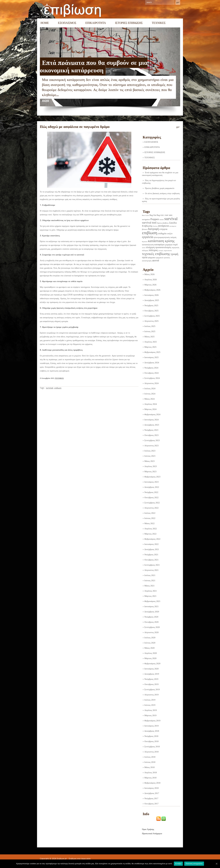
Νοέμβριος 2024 (151, 368)
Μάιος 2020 (149, 648)
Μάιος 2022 (149, 523)
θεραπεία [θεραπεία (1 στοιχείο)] (145, 242)
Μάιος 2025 (149, 337)
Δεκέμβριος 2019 (152, 674)
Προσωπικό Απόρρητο (152, 833)
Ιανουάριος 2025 (151, 357)
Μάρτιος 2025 (150, 347)
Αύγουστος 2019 (151, 695)
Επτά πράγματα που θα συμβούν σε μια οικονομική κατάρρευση (94, 66)
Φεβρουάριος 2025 (152, 352)
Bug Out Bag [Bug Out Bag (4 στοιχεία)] (155, 215)
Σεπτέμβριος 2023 (152, 440)
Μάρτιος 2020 (150, 658)
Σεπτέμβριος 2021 (152, 565)
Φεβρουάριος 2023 (152, 477)
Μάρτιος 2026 (150, 285)
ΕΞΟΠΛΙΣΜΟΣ (67, 23)
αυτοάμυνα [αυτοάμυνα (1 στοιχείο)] (173, 226)
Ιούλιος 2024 (150, 388)
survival (50, 388)
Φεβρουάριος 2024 (152, 414)
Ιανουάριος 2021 (151, 606)
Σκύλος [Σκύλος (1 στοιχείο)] (155, 226)
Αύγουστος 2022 (151, 508)
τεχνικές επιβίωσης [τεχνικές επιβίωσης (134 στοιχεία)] (156, 254)
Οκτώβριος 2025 (151, 311)
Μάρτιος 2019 (150, 715)
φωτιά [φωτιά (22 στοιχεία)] (156, 260)
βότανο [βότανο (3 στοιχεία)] (145, 229)
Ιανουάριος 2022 (151, 544)
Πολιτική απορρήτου (194, 864)
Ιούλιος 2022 (150, 513)
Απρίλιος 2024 (151, 404)
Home (45, 23)
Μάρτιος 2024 (150, 409)
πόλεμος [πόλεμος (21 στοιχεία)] (153, 250)
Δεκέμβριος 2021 (152, 549)
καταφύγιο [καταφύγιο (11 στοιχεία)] (159, 245)
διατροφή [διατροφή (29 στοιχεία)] (153, 229)
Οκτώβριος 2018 (151, 741)
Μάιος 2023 (149, 461)
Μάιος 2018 (149, 767)
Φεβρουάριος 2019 (152, 721)
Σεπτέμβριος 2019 (152, 689)
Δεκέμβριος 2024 (152, 363)
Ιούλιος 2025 (150, 326)
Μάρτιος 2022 (150, 534)
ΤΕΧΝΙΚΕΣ (159, 23)
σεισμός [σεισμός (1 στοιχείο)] (161, 251)
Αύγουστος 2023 (151, 446)
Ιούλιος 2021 (150, 575)
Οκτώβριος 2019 (151, 684)
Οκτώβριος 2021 (151, 560)
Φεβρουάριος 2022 (152, 539)
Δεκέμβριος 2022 (152, 487)
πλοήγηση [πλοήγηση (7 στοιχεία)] (150, 247)
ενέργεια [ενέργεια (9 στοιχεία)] (163, 229)
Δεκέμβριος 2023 (152, 425)
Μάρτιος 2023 (150, 472)
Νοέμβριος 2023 (151, 430)
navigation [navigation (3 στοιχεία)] (146, 219)
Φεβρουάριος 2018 (152, 783)
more (45, 100)
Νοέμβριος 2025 (151, 305)
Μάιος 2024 (149, 399)
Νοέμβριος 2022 (151, 492)
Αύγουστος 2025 (151, 321)
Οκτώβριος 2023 (151, 435)
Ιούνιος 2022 (150, 518)
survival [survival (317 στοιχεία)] (171, 219)
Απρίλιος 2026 (151, 280)
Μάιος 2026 (149, 274)
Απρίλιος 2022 (151, 529)
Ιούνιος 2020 (150, 643)
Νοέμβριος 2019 (151, 679)
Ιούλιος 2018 (150, 757)
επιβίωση (58, 388)
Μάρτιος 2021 (150, 596)
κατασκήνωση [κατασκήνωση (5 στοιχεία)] (148, 245)
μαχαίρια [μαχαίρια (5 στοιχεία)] (169, 245)
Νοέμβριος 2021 (151, 555)
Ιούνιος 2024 (150, 394)
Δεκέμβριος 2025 (152, 300)
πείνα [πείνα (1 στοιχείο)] (144, 248)
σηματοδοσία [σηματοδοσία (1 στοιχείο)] (168, 251)
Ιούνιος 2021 (150, 580)
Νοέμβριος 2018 (151, 736)
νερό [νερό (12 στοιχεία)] (175, 244)
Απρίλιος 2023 (151, 466)
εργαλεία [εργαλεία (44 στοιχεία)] (148, 237)
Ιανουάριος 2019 (151, 726)
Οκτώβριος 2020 (151, 622)
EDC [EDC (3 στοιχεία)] (162, 215)
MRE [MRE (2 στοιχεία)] (171, 215)
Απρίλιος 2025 (151, 342)
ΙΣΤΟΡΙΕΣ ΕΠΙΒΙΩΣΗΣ (129, 23)
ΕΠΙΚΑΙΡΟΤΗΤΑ (96, 23)
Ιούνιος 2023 (150, 456)
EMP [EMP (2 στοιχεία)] (166, 215)
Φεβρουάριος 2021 (152, 601)
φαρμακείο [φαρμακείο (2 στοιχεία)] (160, 258)
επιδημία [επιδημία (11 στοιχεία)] (162, 233)
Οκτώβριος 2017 (151, 804)
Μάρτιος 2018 (150, 778)
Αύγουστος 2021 (151, 570)
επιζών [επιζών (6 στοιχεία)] (170, 233)
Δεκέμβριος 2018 (152, 731)
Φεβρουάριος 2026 (152, 290)
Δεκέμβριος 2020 (152, 612)
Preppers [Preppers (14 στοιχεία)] (155, 219)
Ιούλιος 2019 (150, 700)
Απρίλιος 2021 (151, 591)
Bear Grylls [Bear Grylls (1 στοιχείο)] (145, 215)
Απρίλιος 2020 (151, 653)
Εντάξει (178, 864)
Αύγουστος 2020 (151, 632)
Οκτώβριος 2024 (151, 373)
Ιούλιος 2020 (150, 638)
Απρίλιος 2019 (151, 710)
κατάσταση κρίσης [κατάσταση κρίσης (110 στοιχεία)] (161, 241)
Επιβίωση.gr (62, 859)
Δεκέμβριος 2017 (152, 793)
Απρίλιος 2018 (151, 772)
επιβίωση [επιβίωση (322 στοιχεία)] (150, 233)
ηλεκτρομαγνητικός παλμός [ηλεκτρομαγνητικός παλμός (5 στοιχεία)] (165, 237)
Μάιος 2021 (149, 586)
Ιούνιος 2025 (150, 331)
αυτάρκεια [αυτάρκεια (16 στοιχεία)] (163, 226)
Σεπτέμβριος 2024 (152, 378)
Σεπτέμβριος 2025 (152, 316)
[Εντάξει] (216, 864)
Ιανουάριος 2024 (151, 420)
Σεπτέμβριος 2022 (152, 503)
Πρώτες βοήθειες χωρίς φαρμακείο (160, 188)
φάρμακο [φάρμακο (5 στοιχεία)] (152, 257)
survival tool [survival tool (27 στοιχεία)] (149, 223)
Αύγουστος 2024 (151, 383)
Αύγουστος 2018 (151, 752)
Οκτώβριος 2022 (151, 497)
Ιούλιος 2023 (150, 451)
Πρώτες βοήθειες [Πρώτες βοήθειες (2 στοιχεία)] (163, 223)
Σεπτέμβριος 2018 (152, 747)
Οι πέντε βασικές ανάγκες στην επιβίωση (162, 193)
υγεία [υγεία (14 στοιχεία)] (145, 257)
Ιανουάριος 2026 (151, 295)
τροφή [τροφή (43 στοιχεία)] (174, 254)
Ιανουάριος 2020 (151, 669)
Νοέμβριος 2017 (151, 798)
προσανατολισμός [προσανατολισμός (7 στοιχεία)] (163, 247)
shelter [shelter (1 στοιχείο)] (162, 220)
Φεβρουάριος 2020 (152, 664)
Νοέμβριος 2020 (151, 617)
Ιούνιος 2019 (150, 705)
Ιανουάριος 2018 (151, 788)
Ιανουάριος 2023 (151, 482)
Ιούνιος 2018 (150, 762)
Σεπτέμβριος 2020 (152, 627)
